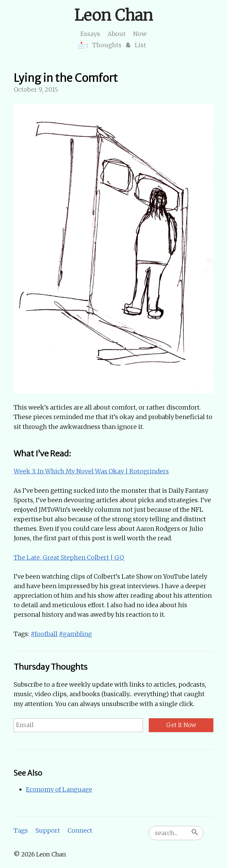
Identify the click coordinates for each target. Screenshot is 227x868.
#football (44, 634)
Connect (80, 830)
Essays (90, 34)
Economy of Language (59, 789)
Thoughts (107, 45)
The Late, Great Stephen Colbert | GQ (69, 557)
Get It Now (181, 725)
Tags (21, 830)
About (117, 34)
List (140, 45)
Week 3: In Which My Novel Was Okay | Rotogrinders (91, 471)
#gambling (75, 634)
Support (48, 830)
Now (140, 34)
